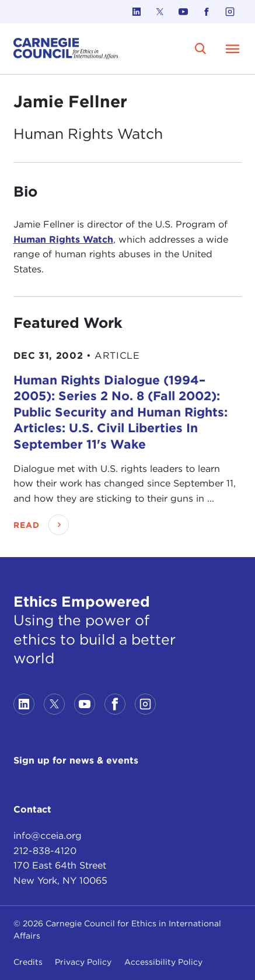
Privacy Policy (83, 962)
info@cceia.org (48, 836)
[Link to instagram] (230, 12)
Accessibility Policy (163, 962)
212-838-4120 (45, 851)
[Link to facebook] (207, 12)
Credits (28, 962)
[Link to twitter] (160, 12)
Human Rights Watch (63, 239)
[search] (200, 49)
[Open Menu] (232, 48)
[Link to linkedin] (137, 12)
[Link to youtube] (183, 12)
